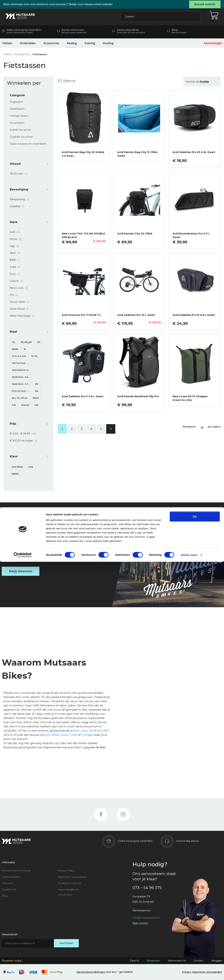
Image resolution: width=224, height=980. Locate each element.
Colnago (87, 735)
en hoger (25, 441)
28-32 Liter (20, 174)
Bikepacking (21, 199)
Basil (16, 253)
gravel (75, 731)
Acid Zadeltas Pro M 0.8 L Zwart (194, 315)
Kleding (72, 43)
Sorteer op (192, 82)
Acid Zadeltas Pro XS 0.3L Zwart (194, 152)
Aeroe (17, 239)
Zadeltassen (17, 109)
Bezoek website (205, 4)
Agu (16, 246)
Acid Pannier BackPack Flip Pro (138, 396)
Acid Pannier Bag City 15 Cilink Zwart (137, 154)
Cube (16, 267)
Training (90, 43)
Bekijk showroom (21, 571)
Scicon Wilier (21, 302)
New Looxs (20, 288)
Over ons (7, 883)
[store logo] (20, 16)
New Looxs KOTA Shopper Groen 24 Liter (190, 398)
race (84, 731)
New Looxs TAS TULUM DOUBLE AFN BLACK (83, 235)
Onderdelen (28, 43)
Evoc (16, 274)
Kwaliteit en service (69, 883)
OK (195, 934)
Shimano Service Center (17, 871)
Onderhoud (9, 890)
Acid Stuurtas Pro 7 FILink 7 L (81, 315)
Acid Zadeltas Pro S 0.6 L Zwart (83, 396)
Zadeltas (18, 206)
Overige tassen (19, 116)
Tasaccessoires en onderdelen (28, 144)
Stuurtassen (17, 123)
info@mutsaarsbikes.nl (146, 918)
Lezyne (17, 281)
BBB (16, 260)
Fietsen (7, 43)
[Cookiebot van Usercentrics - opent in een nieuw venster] (23, 973)
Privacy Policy (66, 871)
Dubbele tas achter (22, 137)
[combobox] (161, 17)
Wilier (55, 735)
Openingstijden (11, 877)
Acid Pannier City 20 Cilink (135, 234)
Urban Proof (20, 309)
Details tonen (189, 973)
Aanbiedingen (213, 43)
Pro (15, 295)
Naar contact (140, 923)
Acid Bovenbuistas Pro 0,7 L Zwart (191, 235)
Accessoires (51, 43)
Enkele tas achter (20, 130)
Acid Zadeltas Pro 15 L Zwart (136, 315)
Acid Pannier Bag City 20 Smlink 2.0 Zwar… (83, 154)
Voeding (108, 43)
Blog (5, 896)
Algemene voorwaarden (73, 877)
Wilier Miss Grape (23, 316)
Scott (64, 735)
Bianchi (45, 735)
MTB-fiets (96, 731)
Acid (16, 232)
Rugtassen (16, 102)
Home (8, 54)
